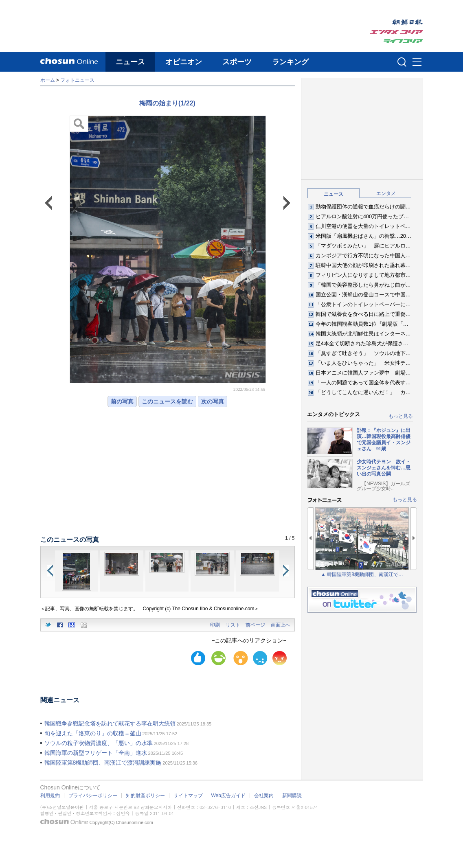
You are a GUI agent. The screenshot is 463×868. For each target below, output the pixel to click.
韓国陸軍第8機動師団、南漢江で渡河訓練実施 (103, 763)
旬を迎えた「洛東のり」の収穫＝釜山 (93, 733)
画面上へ (281, 625)
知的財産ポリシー (145, 796)
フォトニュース (77, 80)
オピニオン (184, 62)
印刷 (215, 625)
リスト (233, 625)
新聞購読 (292, 796)
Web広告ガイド (228, 796)
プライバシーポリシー (93, 796)
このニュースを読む (167, 401)
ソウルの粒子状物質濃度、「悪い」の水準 (99, 743)
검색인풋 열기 (402, 62)
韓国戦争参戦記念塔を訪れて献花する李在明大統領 (110, 723)
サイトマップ (188, 796)
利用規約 (50, 796)
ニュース (130, 62)
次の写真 (213, 401)
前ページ (255, 625)
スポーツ (237, 62)
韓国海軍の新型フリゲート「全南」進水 (96, 753)
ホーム (48, 80)
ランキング (290, 62)
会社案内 (264, 796)
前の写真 (122, 401)
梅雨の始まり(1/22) (167, 103)
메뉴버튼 (417, 62)
